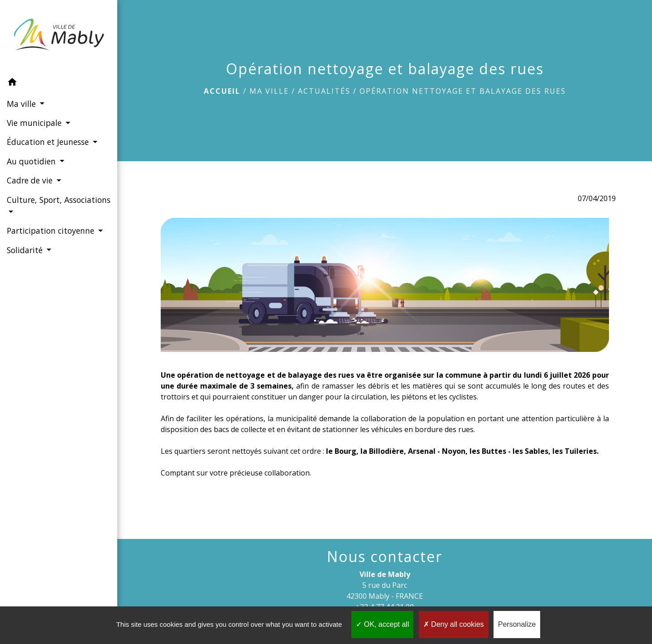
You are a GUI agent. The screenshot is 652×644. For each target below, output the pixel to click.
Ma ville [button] (22, 104)
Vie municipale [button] (35, 123)
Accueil (222, 91)
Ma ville (269, 91)
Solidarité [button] (26, 250)
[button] (59, 83)
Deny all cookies (454, 624)
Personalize (517, 624)
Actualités (324, 91)
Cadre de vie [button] (31, 180)
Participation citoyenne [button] (52, 231)
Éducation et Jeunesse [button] (49, 142)
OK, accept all (382, 624)
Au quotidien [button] (32, 161)
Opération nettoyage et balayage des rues (463, 91)
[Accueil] (59, 36)
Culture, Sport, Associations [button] (59, 200)
